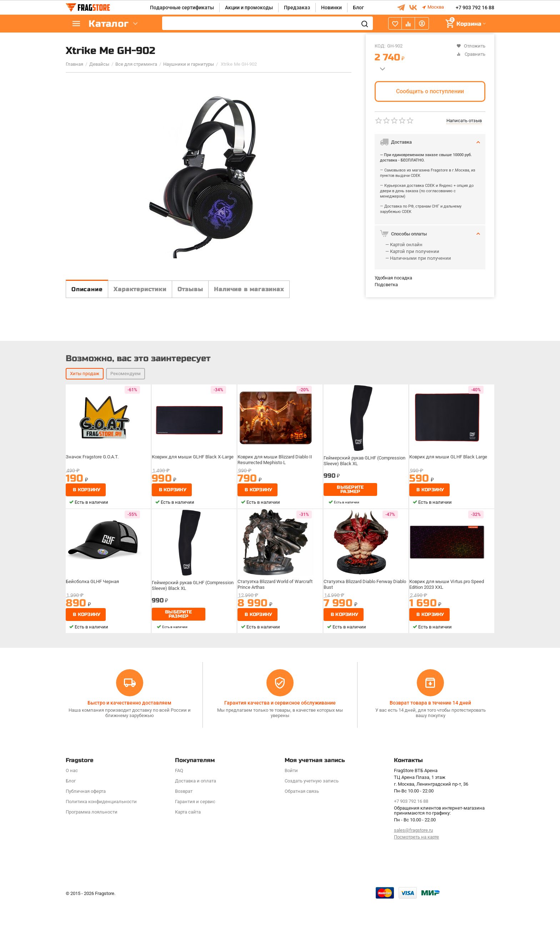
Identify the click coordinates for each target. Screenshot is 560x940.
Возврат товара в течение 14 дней (430, 741)
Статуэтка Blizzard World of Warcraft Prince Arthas (277, 641)
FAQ (179, 808)
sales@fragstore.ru (413, 868)
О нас (72, 808)
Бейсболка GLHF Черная (94, 639)
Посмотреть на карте (416, 875)
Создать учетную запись (312, 819)
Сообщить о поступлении (430, 91)
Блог (358, 8)
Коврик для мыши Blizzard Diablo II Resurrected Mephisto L (276, 517)
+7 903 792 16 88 (475, 8)
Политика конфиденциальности (101, 839)
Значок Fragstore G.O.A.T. (94, 514)
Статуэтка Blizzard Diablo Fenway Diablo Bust (360, 641)
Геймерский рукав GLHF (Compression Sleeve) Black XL (365, 517)
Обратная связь (302, 829)
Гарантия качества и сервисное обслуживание (280, 741)
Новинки (331, 8)
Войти (291, 808)
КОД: (380, 46)
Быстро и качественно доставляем (129, 741)
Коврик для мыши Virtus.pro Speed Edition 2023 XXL (447, 641)
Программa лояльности (92, 850)
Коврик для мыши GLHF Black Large (449, 514)
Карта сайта (188, 850)
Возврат (184, 829)
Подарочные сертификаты (182, 8)
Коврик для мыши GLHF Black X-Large (193, 514)
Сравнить (471, 54)
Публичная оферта (86, 829)
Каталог (109, 24)
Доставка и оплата (196, 819)
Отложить (471, 46)
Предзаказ (297, 8)
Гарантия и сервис (195, 839)
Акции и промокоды (249, 8)
